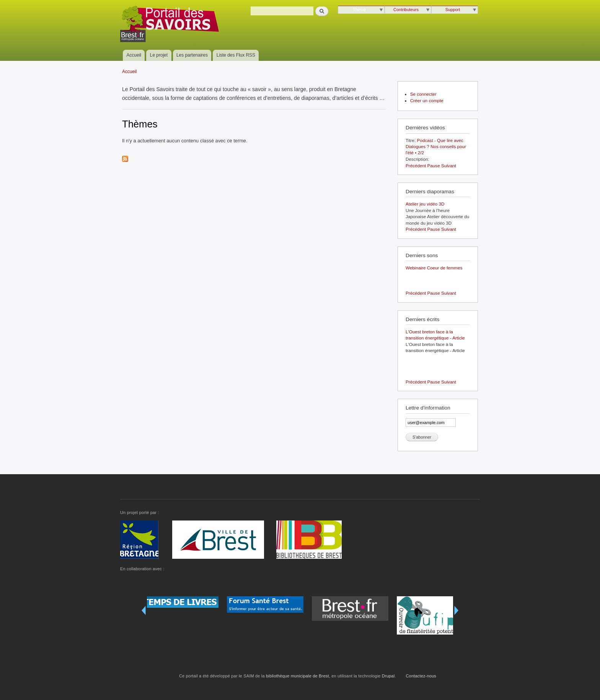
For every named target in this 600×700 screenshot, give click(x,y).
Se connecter (423, 94)
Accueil (134, 55)
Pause (434, 166)
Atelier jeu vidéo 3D (425, 204)
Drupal (388, 676)
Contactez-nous (421, 676)
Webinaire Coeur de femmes (434, 268)
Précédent (416, 166)
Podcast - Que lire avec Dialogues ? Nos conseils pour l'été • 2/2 (436, 147)
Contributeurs (406, 10)
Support (453, 10)
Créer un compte (427, 100)
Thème (359, 10)
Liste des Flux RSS (236, 55)
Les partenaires (192, 55)
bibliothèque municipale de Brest (298, 676)
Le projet (159, 55)
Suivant (449, 166)
